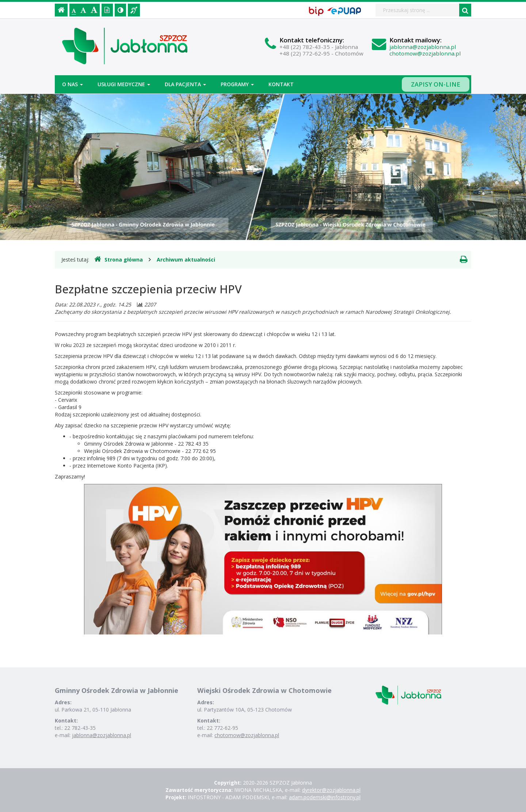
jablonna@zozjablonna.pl (423, 47)
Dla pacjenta (185, 84)
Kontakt (281, 84)
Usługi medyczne (124, 84)
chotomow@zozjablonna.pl (425, 53)
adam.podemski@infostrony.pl (325, 797)
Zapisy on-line (436, 84)
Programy (237, 84)
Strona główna (119, 259)
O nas (73, 84)
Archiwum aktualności (186, 260)
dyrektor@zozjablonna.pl (331, 790)
